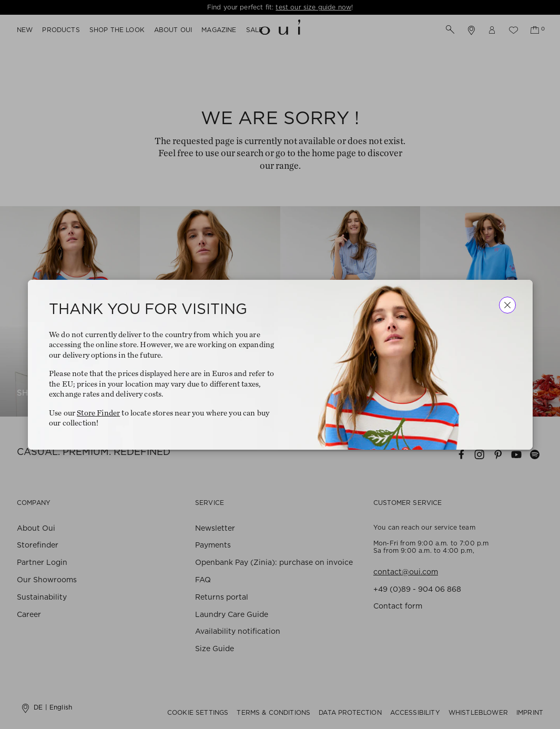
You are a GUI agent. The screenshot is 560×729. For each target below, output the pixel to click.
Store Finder (98, 413)
